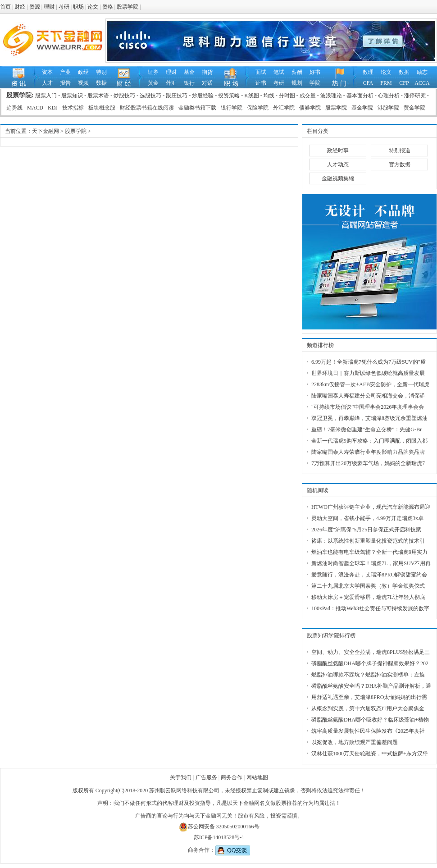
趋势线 (14, 108)
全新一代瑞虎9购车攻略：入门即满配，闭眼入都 (369, 441)
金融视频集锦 (338, 178)
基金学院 (362, 108)
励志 (422, 72)
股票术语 (98, 96)
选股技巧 (150, 96)
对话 (207, 83)
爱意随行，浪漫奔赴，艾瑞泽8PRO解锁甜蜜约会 (369, 575)
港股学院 (388, 108)
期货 (207, 72)
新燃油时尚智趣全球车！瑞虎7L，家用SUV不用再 (371, 563)
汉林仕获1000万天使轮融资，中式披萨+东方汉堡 (370, 754)
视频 (83, 83)
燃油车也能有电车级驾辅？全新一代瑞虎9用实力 (369, 552)
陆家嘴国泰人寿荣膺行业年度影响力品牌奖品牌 (368, 452)
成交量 (308, 96)
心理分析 (389, 96)
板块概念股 (102, 108)
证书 (261, 83)
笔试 (279, 72)
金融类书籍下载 (197, 108)
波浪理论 (331, 96)
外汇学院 (284, 108)
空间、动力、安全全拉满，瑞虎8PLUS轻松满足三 (371, 652)
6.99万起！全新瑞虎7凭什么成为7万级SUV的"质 (369, 362)
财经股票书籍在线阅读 (147, 108)
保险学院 (258, 108)
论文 (93, 7)
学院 (315, 83)
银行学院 (232, 108)
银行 (189, 83)
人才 (47, 83)
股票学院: (21, 95)
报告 (65, 83)
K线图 (252, 96)
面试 (261, 72)
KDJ (53, 108)
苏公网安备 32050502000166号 (219, 827)
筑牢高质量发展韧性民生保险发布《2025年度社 (368, 731)
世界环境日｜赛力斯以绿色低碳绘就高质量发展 (368, 373)
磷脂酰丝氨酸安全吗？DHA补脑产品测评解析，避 (371, 686)
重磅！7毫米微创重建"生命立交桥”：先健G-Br (366, 429)
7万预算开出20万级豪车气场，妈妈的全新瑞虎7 (368, 463)
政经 (83, 72)
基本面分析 (360, 96)
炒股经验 (203, 96)
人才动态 (338, 164)
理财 (49, 7)
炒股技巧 (124, 96)
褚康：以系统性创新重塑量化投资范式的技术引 (368, 541)
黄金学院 (414, 108)
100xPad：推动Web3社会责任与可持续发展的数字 (370, 608)
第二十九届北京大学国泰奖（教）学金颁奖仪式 (368, 586)
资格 (108, 7)
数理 (368, 72)
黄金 (153, 83)
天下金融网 (46, 131)
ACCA (422, 83)
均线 (269, 96)
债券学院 (310, 108)
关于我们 (181, 777)
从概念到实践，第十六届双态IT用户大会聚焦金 (368, 708)
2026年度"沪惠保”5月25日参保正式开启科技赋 (366, 530)
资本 (47, 72)
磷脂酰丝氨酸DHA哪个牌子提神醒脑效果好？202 (370, 663)
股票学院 (127, 7)
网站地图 (257, 777)
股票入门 (46, 96)
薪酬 (297, 72)
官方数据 (400, 164)
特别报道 (400, 151)
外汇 (171, 83)
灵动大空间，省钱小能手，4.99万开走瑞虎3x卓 (367, 518)
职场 (78, 7)
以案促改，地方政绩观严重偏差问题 (355, 742)
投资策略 (229, 96)
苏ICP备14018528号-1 (219, 837)
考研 (64, 7)
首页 (5, 7)
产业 (65, 72)
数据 (101, 83)
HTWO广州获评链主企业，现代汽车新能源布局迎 (371, 507)
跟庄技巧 (177, 96)
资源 (35, 7)
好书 (315, 72)
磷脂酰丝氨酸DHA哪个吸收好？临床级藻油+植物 (370, 720)
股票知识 (72, 96)
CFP (404, 83)
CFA (368, 83)
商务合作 (232, 777)
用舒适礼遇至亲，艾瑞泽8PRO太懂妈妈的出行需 (369, 697)
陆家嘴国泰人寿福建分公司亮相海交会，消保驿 (368, 396)
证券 (153, 72)
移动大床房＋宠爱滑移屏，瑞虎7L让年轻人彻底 (368, 597)
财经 (20, 7)
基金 (189, 72)
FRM (386, 83)
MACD (35, 108)
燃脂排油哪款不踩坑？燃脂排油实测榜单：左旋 (368, 675)
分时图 (287, 96)
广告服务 (206, 777)
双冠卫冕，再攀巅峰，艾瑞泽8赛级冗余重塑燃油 (369, 418)
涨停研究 (415, 96)
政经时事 (338, 151)
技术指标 (73, 108)
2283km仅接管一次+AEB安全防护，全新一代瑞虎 (370, 384)
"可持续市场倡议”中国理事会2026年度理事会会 (368, 407)
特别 (101, 72)
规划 (297, 83)
